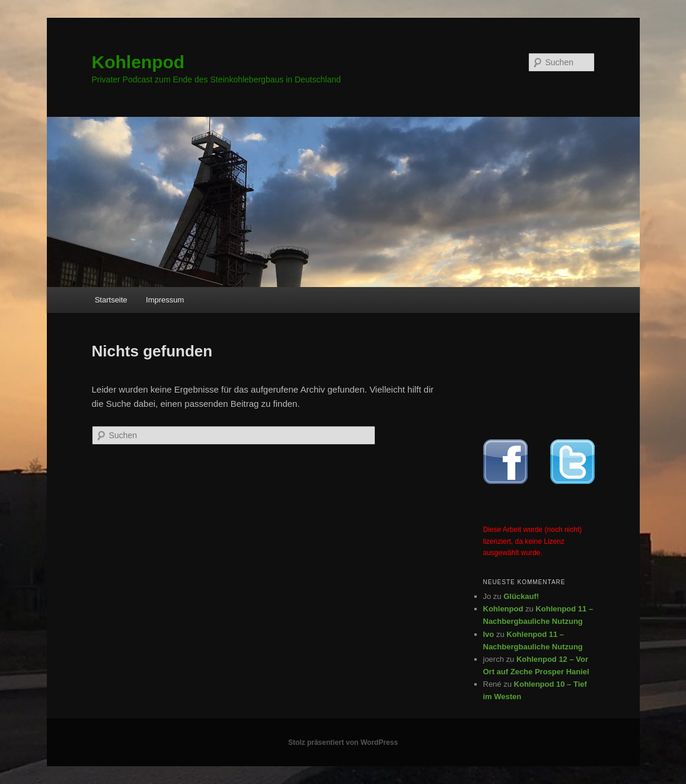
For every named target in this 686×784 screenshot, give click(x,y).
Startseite (111, 300)
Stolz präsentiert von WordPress (343, 742)
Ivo (489, 634)
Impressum (165, 300)
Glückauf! (521, 596)
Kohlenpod (138, 62)
